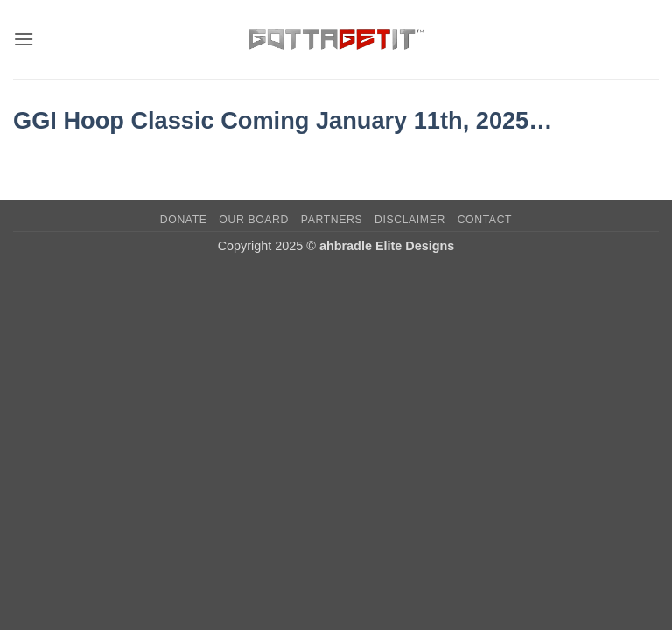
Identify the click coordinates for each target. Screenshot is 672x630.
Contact (485, 220)
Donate (184, 220)
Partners (332, 220)
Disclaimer (410, 220)
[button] (24, 39)
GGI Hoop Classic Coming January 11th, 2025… (283, 120)
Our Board (254, 220)
